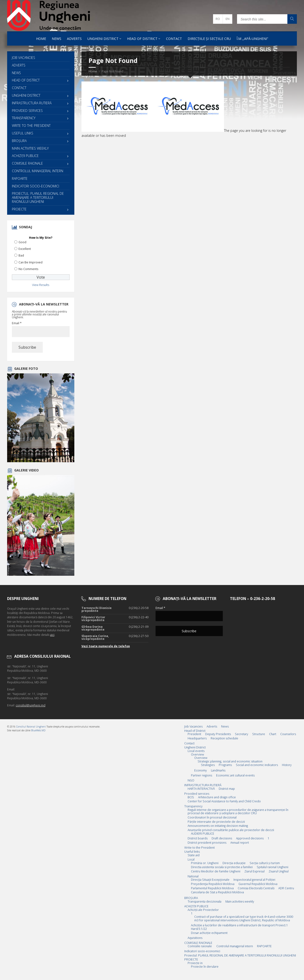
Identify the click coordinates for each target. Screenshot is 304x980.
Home (41, 39)
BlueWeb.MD (38, 730)
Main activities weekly (30, 148)
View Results (41, 285)
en (228, 19)
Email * (17, 323)
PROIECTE (19, 209)
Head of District (142, 39)
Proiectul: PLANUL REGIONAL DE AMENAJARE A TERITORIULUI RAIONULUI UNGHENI (38, 197)
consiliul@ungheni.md (31, 705)
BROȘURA (19, 141)
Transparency (24, 118)
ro (218, 19)
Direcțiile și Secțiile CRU (209, 39)
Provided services (27, 111)
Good (22, 242)
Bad (21, 255)
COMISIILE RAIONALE (27, 163)
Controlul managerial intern (38, 171)
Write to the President (31, 126)
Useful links (23, 133)
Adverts (74, 39)
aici (52, 635)
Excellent (25, 249)
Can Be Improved (31, 262)
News (57, 39)
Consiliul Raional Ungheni (31, 727)
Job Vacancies (24, 58)
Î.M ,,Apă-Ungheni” (252, 39)
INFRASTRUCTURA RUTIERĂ (32, 103)
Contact (174, 39)
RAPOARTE (20, 178)
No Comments (28, 269)
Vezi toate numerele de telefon (106, 646)
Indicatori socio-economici (36, 186)
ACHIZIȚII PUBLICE (25, 156)
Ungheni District (103, 39)
